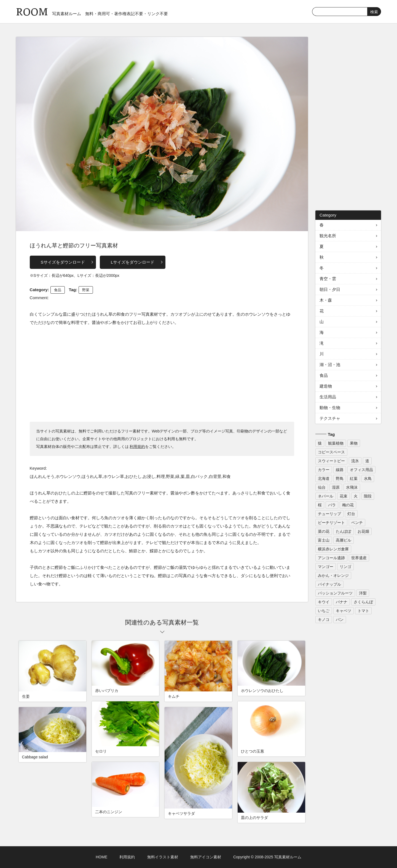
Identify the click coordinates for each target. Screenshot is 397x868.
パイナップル (329, 584)
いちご (324, 611)
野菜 (86, 290)
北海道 (324, 478)
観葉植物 (336, 443)
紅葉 (354, 478)
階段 (368, 496)
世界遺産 (359, 558)
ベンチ (357, 523)
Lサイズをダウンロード (133, 262)
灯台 (351, 514)
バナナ (342, 602)
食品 (58, 290)
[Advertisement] (162, 374)
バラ (332, 505)
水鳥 (368, 478)
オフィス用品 (361, 470)
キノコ (324, 620)
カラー (324, 470)
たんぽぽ (344, 531)
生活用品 (328, 397)
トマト (363, 611)
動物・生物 (330, 408)
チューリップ (329, 514)
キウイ (324, 602)
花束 (344, 496)
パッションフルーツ (335, 593)
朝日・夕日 (330, 289)
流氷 (355, 461)
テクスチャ (330, 418)
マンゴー (326, 567)
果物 (354, 443)
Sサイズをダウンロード (63, 262)
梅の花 (348, 505)
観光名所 (328, 236)
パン (340, 620)
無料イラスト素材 (163, 857)
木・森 (326, 300)
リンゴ (345, 567)
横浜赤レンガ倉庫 (333, 549)
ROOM (32, 11)
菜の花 (324, 531)
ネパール (326, 496)
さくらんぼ (363, 602)
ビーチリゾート (331, 523)
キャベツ (344, 611)
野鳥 (340, 478)
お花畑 (363, 531)
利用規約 (137, 447)
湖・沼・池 (330, 365)
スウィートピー (331, 461)
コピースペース (331, 452)
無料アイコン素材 (206, 857)
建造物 (326, 386)
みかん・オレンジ (333, 575)
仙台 (322, 487)
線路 (340, 470)
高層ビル (344, 540)
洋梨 (363, 593)
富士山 (324, 540)
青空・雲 (328, 279)
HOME (101, 857)
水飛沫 (352, 487)
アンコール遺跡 (331, 558)
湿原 (336, 487)
